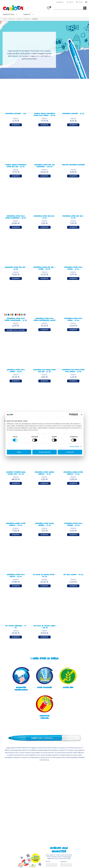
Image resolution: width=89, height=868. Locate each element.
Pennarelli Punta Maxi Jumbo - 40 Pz (16, 371)
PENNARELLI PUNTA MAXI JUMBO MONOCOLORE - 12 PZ (16, 320)
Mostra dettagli (74, 446)
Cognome (64, 862)
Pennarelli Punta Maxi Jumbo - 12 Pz (73, 268)
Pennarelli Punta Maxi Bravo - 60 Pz (16, 576)
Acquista (16, 125)
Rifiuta (19, 452)
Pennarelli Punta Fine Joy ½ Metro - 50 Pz (45, 268)
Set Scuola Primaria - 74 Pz (16, 627)
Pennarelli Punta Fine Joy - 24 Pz (73, 217)
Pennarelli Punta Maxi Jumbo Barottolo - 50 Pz (16, 217)
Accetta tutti (70, 452)
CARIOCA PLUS (9, 14)
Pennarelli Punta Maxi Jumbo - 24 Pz (73, 320)
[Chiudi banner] (82, 415)
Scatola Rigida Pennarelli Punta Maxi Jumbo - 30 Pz (44, 115)
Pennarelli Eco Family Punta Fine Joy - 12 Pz (44, 371)
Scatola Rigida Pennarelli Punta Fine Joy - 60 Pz (16, 166)
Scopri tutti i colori (16, 330)
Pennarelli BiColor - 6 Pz (16, 114)
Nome (48, 862)
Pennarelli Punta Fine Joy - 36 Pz (16, 268)
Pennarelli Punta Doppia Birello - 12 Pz (44, 473)
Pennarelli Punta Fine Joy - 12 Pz (44, 217)
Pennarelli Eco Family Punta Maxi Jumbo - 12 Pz (73, 371)
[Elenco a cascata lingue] (86, 2)
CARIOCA (27, 14)
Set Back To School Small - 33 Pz (44, 576)
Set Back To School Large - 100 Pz (44, 627)
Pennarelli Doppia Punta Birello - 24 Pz (73, 473)
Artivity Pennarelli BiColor (73, 165)
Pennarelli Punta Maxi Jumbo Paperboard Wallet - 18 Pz (44, 320)
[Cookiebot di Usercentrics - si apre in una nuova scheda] (70, 415)
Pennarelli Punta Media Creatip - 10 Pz (44, 525)
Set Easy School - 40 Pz (73, 575)
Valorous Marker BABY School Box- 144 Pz (16, 473)
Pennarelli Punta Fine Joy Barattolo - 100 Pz (44, 166)
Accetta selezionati (44, 452)
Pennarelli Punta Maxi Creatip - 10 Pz (73, 525)
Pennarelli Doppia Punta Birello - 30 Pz (16, 525)
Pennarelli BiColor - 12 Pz (73, 114)
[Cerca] (70, 8)
